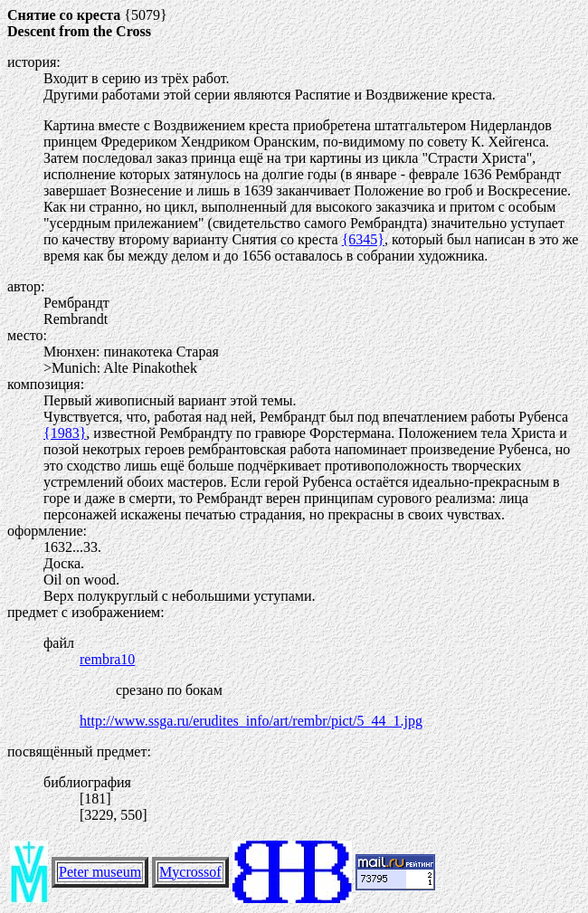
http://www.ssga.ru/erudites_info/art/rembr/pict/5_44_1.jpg (251, 721)
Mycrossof (190, 872)
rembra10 (107, 659)
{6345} (363, 239)
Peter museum (100, 872)
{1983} (65, 433)
